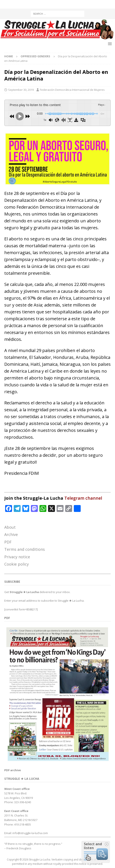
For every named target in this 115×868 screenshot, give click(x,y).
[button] (109, 44)
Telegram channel (83, 498)
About (10, 527)
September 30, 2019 (21, 90)
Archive (11, 534)
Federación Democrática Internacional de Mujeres (72, 90)
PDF (8, 542)
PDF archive (13, 770)
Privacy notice (17, 557)
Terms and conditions (25, 549)
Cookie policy (17, 564)
